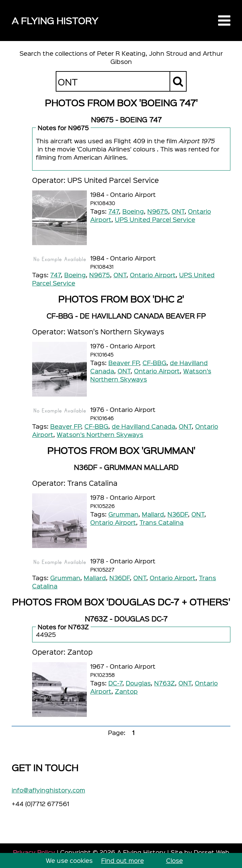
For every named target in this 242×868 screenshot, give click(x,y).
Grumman (123, 514)
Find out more (123, 860)
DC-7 (115, 683)
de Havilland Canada (144, 426)
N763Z (165, 683)
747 (114, 211)
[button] (224, 21)
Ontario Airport (153, 275)
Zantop (126, 691)
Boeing (133, 211)
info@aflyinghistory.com (48, 790)
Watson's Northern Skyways (100, 434)
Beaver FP (124, 363)
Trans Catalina (162, 522)
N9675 (158, 211)
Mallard (153, 514)
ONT (178, 211)
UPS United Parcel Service (155, 219)
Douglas (138, 683)
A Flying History (55, 20)
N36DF (178, 514)
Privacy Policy (34, 852)
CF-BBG (154, 363)
